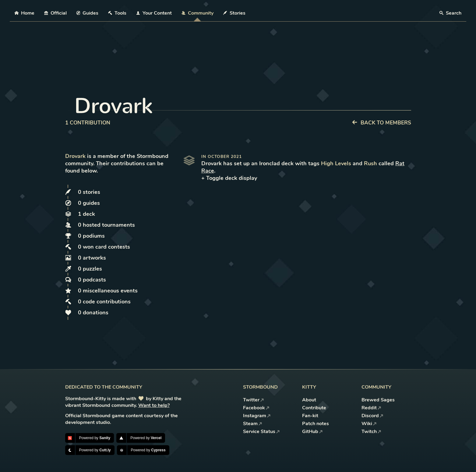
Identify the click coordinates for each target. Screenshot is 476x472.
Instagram (257, 416)
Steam (253, 424)
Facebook (256, 408)
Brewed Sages (378, 400)
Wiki (369, 424)
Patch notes (316, 424)
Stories (234, 13)
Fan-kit (310, 416)
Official (55, 13)
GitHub (312, 432)
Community (197, 13)
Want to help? (154, 405)
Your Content (154, 13)
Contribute (314, 408)
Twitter (254, 400)
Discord (372, 416)
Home (25, 13)
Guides (88, 13)
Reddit (371, 408)
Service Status (261, 432)
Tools (117, 13)
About (309, 400)
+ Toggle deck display (229, 178)
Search (450, 13)
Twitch (371, 432)
